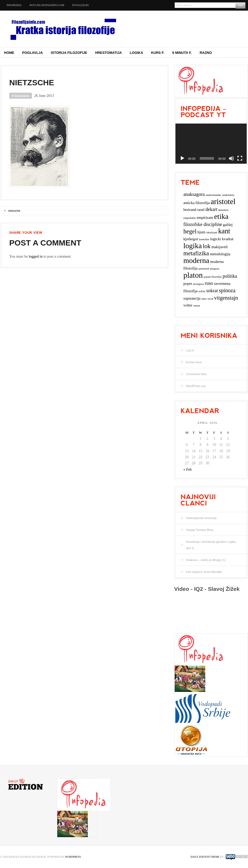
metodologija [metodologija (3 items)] (220, 254)
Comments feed (196, 374)
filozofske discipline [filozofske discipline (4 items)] (203, 224)
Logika (137, 53)
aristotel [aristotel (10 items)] (223, 201)
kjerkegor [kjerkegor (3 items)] (191, 239)
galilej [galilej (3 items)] (228, 225)
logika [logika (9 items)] (193, 246)
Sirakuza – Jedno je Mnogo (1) (206, 560)
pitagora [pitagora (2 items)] (215, 269)
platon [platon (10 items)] (193, 275)
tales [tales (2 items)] (204, 299)
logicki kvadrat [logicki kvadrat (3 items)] (222, 239)
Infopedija (14, 5)
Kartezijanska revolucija (201, 518)
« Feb (188, 470)
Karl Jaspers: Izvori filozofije (204, 572)
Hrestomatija (108, 53)
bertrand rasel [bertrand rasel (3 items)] (194, 210)
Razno (206, 53)
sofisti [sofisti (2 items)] (202, 291)
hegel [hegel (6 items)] (190, 231)
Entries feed (194, 362)
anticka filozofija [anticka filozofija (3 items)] (197, 203)
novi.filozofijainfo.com (47, 5)
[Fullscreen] (240, 158)
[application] (211, 144)
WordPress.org (196, 386)
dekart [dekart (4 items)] (211, 209)
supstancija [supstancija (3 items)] (192, 298)
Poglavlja (33, 53)
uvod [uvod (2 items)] (210, 299)
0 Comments (21, 96)
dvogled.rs (80, 5)
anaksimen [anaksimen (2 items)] (228, 195)
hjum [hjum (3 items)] (201, 232)
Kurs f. (158, 53)
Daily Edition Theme (205, 857)
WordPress (73, 857)
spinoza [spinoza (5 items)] (227, 290)
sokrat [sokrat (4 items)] (212, 291)
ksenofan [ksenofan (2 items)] (204, 239)
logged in (36, 256)
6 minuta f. (182, 53)
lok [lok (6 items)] (207, 246)
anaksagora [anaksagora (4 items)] (194, 194)
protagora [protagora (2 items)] (199, 284)
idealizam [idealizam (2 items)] (212, 232)
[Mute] (231, 158)
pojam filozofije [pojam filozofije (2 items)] (213, 277)
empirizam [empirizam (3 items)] (205, 218)
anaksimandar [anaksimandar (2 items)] (213, 195)
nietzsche (14, 211)
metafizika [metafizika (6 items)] (196, 253)
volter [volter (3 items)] (188, 305)
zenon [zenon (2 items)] (197, 306)
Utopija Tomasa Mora (200, 530)
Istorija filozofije (69, 53)
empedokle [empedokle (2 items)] (190, 218)
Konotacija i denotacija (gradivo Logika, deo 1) (211, 545)
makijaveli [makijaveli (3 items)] (220, 247)
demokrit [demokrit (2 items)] (223, 210)
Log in (190, 350)
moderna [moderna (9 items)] (196, 260)
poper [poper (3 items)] (188, 284)
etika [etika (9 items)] (221, 216)
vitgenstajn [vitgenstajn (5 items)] (226, 298)
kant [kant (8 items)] (224, 231)
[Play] (182, 158)
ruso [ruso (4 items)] (209, 283)
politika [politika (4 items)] (230, 276)
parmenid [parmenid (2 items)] (204, 269)
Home (9, 53)
